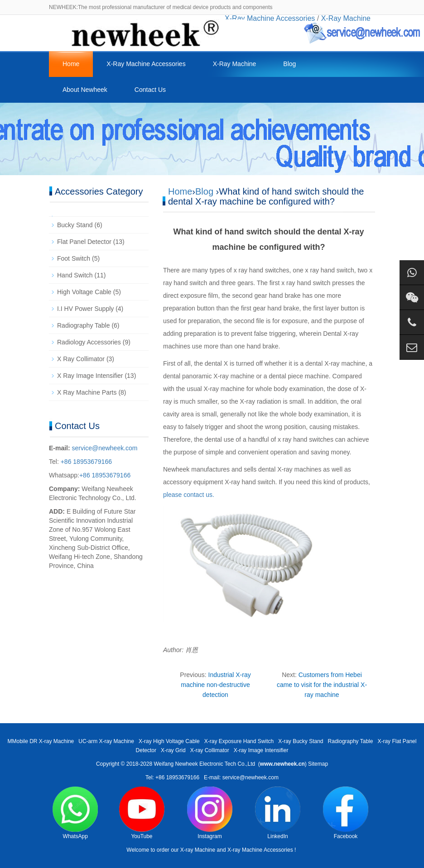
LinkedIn (278, 813)
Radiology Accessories (89, 342)
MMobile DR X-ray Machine (41, 741)
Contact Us (150, 90)
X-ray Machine (198, 850)
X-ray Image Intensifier (261, 750)
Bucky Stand (75, 225)
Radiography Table (84, 325)
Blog (289, 64)
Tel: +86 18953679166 (172, 777)
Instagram (210, 813)
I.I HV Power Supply (85, 309)
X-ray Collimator (210, 750)
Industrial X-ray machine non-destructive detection (216, 685)
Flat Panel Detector (84, 242)
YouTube (142, 813)
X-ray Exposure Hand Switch (239, 741)
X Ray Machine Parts (87, 392)
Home (71, 64)
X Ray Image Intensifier (90, 376)
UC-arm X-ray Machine (106, 741)
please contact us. (189, 495)
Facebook (346, 813)
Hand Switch (75, 275)
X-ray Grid (173, 750)
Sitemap (318, 764)
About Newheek (85, 90)
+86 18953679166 (85, 462)
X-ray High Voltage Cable (169, 741)
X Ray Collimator (81, 359)
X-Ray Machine (235, 64)
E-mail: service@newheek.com (241, 777)
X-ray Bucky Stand (301, 741)
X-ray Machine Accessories (260, 850)
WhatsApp (75, 813)
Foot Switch (74, 258)
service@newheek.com (105, 448)
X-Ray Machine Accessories (146, 64)
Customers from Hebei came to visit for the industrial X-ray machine (322, 685)
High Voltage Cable (84, 292)
